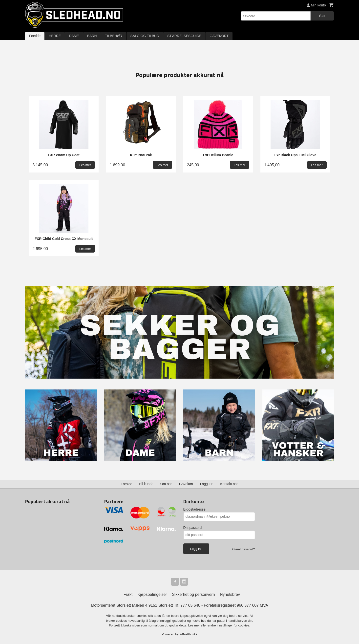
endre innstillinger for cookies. (229, 625)
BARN (92, 36)
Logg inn (207, 484)
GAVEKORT (219, 36)
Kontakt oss (229, 484)
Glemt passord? (244, 549)
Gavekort (186, 484)
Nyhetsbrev (230, 594)
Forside (35, 36)
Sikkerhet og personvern (193, 594)
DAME (74, 36)
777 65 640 (190, 605)
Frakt (128, 594)
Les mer (195, 625)
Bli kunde (146, 484)
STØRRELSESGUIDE (184, 36)
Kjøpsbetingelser (152, 594)
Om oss (166, 484)
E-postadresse (194, 509)
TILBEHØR (114, 36)
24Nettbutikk (189, 634)
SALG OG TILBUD (145, 36)
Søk (322, 16)
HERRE (55, 36)
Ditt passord (193, 528)
